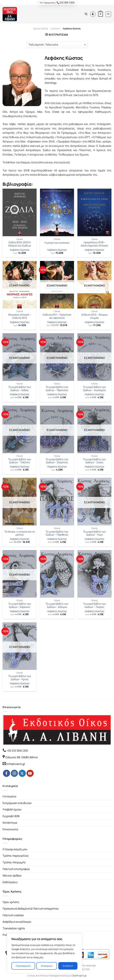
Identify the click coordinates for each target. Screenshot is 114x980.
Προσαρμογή (23, 966)
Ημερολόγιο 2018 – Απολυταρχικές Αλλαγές (94, 244)
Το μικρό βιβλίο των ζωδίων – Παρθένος (57, 533)
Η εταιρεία (9, 796)
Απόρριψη (47, 966)
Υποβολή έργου (12, 809)
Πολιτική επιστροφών (16, 869)
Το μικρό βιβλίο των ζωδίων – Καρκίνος (20, 605)
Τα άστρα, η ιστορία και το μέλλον (20, 533)
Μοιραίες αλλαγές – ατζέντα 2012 (20, 316)
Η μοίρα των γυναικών (57, 243)
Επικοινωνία (10, 829)
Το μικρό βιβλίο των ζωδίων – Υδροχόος (57, 389)
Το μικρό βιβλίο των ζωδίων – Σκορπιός (57, 461)
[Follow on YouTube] (30, 773)
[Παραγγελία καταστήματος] (57, 45)
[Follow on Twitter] (22, 773)
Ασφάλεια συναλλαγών (17, 922)
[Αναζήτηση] (86, 14)
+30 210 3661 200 (17, 751)
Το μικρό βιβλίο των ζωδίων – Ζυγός (94, 461)
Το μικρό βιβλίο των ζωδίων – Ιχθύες (20, 389)
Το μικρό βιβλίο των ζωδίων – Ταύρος (94, 605)
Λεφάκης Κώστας (20, 250)
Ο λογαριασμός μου (15, 849)
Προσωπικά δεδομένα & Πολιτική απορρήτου (31, 909)
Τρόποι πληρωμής (14, 862)
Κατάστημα (10, 823)
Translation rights (14, 928)
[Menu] (108, 14)
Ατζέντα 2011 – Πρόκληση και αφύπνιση (57, 316)
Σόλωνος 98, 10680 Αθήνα (22, 757)
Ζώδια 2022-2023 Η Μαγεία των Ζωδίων (20, 244)
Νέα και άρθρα (12, 875)
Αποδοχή (68, 966)
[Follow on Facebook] (6, 773)
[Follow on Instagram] (14, 773)
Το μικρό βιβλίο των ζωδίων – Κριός (20, 678)
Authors (55, 28)
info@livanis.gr (16, 764)
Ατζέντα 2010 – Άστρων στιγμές (95, 316)
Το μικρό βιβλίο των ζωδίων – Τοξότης (20, 461)
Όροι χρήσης (11, 902)
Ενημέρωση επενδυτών (17, 803)
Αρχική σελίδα (41, 28)
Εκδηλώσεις (10, 882)
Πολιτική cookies (13, 915)
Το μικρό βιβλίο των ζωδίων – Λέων (94, 533)
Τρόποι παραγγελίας (16, 856)
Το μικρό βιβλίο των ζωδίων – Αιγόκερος (94, 389)
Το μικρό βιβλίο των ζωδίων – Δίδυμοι (57, 605)
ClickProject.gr (79, 976)
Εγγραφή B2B (11, 816)
